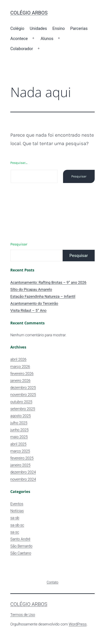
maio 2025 (19, 437)
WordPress (78, 624)
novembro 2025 (23, 395)
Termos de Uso (23, 615)
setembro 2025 (23, 409)
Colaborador (22, 49)
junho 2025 (19, 430)
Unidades (38, 28)
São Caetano (21, 553)
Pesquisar (19, 244)
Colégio (17, 28)
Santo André (20, 539)
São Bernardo (21, 546)
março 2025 (20, 451)
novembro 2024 (23, 479)
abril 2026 (18, 359)
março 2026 (20, 367)
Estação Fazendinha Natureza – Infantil (43, 296)
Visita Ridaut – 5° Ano (28, 310)
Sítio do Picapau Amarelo (31, 289)
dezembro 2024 (23, 472)
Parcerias (79, 28)
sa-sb (15, 518)
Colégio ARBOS (29, 13)
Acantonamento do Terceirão (34, 303)
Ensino (58, 28)
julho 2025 (19, 423)
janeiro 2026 (20, 381)
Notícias (17, 511)
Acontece (19, 39)
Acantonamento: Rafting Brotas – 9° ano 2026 (48, 282)
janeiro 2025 (20, 465)
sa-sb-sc (17, 525)
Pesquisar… (19, 163)
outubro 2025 (21, 402)
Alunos (47, 39)
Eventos (17, 504)
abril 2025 (18, 444)
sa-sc (15, 532)
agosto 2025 (21, 416)
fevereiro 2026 (22, 374)
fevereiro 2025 (22, 458)
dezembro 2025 (23, 388)
